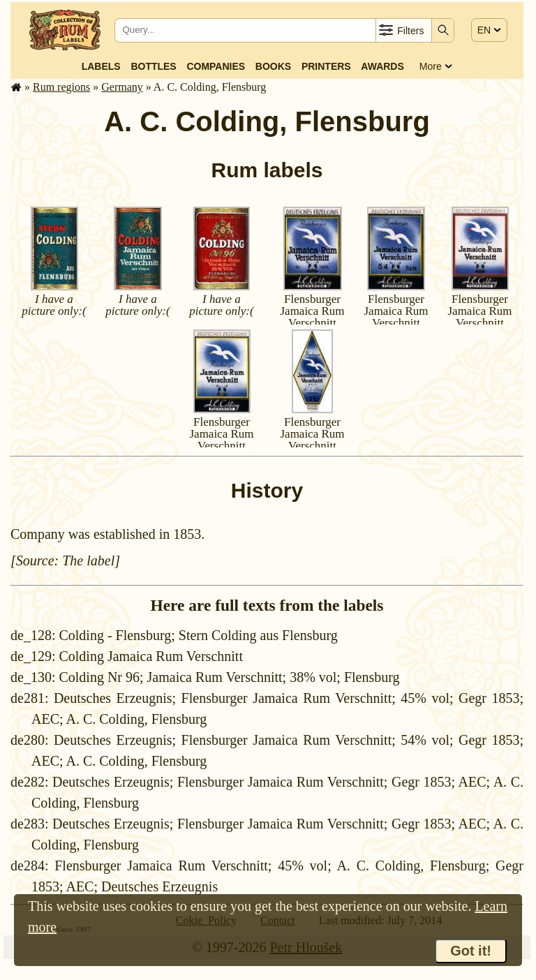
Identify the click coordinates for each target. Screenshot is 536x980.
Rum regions (61, 87)
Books (273, 66)
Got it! (471, 951)
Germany (122, 87)
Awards (382, 66)
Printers (326, 66)
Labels (101, 66)
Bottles (153, 66)
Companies (216, 66)
